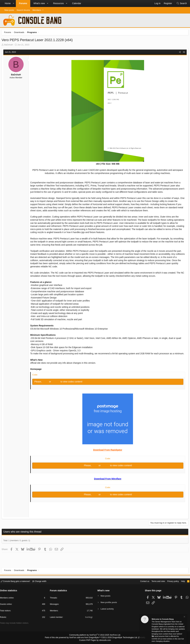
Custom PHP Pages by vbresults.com (95, 640)
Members (37, 10)
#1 (183, 53)
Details (138, 638)
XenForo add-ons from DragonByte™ (86, 638)
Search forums (23, 10)
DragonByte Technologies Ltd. (122, 638)
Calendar (77, 3)
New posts (9, 10)
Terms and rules (154, 581)
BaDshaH (9, 45)
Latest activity (108, 609)
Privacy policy (170, 581)
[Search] (182, 3)
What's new (39, 3)
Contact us (140, 581)
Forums (23, 3)
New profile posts (109, 602)
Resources (59, 3)
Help (181, 581)
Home (8, 3)
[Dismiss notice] (184, 617)
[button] (13, 3)
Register (57, 386)
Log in (47, 386)
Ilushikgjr (89, 618)
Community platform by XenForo (95, 635)
